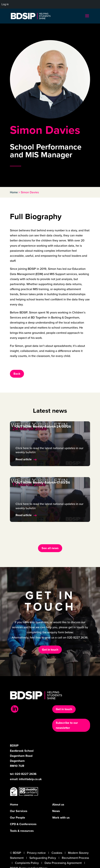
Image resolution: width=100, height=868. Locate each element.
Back (17, 374)
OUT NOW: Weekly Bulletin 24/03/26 (43, 426)
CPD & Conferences (23, 824)
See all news (50, 548)
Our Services (19, 811)
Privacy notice (36, 853)
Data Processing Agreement (63, 863)
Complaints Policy (27, 863)
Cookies (57, 853)
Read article (24, 459)
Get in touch (50, 650)
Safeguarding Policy (43, 858)
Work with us (61, 818)
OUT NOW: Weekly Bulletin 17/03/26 (43, 482)
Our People (18, 818)
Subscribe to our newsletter (67, 725)
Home (14, 192)
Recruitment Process (75, 858)
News (56, 811)
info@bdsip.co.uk (30, 779)
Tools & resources (22, 831)
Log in (5, 4)
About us (58, 804)
